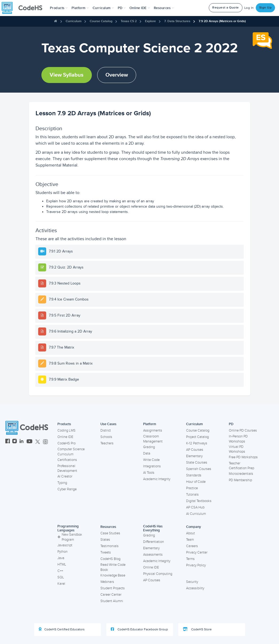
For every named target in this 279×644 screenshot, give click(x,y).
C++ (60, 571)
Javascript (65, 545)
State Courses (197, 463)
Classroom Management (153, 439)
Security (192, 582)
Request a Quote (226, 8)
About (190, 533)
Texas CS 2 (129, 21)
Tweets (106, 552)
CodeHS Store (197, 629)
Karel (61, 584)
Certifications (67, 460)
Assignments (153, 430)
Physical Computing (158, 574)
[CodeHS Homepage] (24, 8)
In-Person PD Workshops (238, 439)
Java (61, 558)
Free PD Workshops (243, 457)
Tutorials (192, 495)
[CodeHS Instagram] (15, 442)
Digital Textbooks (199, 501)
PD (231, 424)
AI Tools (149, 473)
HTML (62, 564)
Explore (150, 21)
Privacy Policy (196, 565)
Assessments (153, 555)
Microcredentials (241, 474)
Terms (190, 559)
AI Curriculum (196, 514)
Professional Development (67, 469)
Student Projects (113, 588)
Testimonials (109, 546)
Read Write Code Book (113, 567)
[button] (59, 8)
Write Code (151, 460)
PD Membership (240, 480)
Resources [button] (164, 8)
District (106, 430)
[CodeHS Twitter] (38, 442)
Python (62, 552)
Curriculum (74, 21)
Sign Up (266, 8)
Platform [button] (80, 8)
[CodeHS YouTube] (30, 442)
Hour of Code (196, 482)
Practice (192, 488)
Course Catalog (101, 21)
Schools (106, 437)
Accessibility (195, 588)
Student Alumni (112, 601)
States (105, 540)
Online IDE (65, 437)
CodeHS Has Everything (153, 528)
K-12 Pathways (197, 443)
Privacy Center (197, 552)
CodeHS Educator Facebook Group (139, 629)
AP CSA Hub (195, 507)
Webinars (107, 582)
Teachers (107, 443)
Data (147, 453)
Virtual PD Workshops (237, 449)
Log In (249, 8)
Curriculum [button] (103, 8)
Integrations (152, 466)
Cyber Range (67, 489)
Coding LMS (66, 430)
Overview (117, 75)
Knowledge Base (113, 575)
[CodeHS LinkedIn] (21, 442)
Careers (192, 546)
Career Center (111, 595)
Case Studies (110, 533)
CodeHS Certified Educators (62, 629)
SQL (61, 577)
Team (190, 540)
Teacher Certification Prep (241, 466)
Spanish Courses (199, 469)
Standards (194, 475)
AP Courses (195, 450)
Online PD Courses (243, 430)
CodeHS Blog (110, 559)
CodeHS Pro (66, 443)
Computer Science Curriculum (71, 452)
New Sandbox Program (70, 537)
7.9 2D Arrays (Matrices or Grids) (222, 21)
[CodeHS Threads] (45, 442)
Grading (149, 447)
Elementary (194, 456)
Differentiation (154, 542)
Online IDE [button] (140, 8)
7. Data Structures (177, 21)
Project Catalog (197, 437)
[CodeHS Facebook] (8, 442)
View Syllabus (67, 75)
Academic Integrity (157, 479)
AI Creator (65, 476)
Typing (62, 483)
